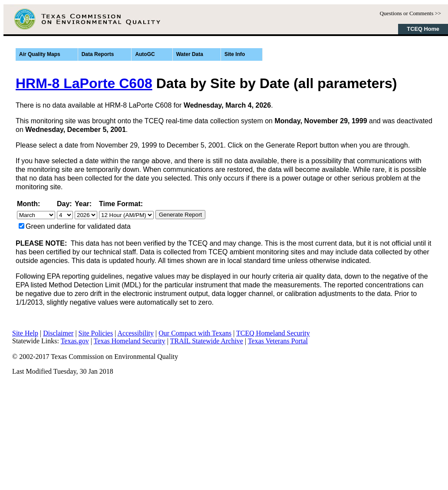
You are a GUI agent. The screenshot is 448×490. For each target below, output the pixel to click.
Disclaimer (58, 333)
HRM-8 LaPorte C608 (84, 83)
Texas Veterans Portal (278, 341)
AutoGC (145, 54)
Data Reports (98, 54)
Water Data (190, 54)
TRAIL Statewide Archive (207, 341)
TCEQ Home (423, 29)
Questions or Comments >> (410, 13)
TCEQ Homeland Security (273, 333)
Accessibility (136, 333)
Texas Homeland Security (130, 341)
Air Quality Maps (40, 54)
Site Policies (96, 333)
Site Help (25, 333)
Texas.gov (75, 341)
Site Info (235, 54)
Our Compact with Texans (195, 333)
